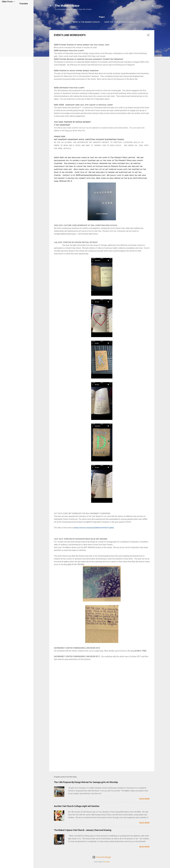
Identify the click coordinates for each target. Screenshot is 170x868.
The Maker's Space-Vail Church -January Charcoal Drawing (83, 830)
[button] (148, 35)
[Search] (153, 6)
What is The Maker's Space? (87, 22)
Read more (144, 799)
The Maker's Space (67, 6)
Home (66, 22)
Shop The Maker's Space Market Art (122, 22)
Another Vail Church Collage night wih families (77, 806)
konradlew (107, 862)
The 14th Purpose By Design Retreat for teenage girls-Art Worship (86, 782)
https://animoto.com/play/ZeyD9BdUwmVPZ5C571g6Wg (95, 528)
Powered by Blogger (102, 857)
